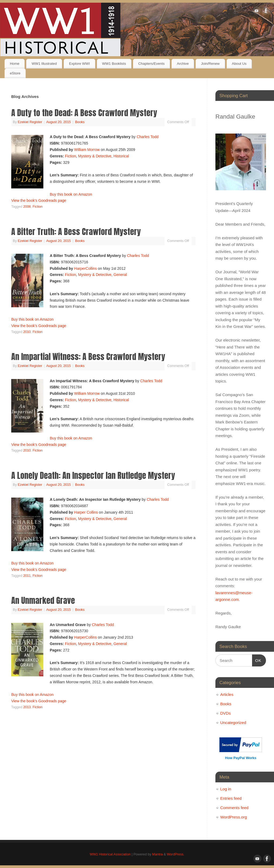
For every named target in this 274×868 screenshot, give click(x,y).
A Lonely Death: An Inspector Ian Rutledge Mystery (93, 475)
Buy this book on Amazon (71, 194)
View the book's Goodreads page (39, 200)
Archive (183, 64)
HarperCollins (85, 268)
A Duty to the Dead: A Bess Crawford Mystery (84, 113)
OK (257, 660)
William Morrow (87, 150)
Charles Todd (147, 137)
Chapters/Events (151, 64)
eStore (15, 73)
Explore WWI (79, 64)
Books (80, 122)
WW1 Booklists (114, 64)
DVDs (225, 713)
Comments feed (234, 808)
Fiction (71, 156)
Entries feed (231, 798)
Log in (226, 789)
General (120, 275)
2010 (27, 332)
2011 (27, 576)
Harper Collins (86, 512)
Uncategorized (233, 723)
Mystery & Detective (95, 156)
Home (15, 64)
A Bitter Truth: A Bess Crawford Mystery (76, 232)
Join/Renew (210, 64)
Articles (227, 694)
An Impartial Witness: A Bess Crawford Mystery (88, 357)
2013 (27, 707)
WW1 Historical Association (110, 854)
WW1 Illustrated (44, 64)
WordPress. (176, 854)
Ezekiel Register (30, 122)
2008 (27, 207)
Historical (121, 156)
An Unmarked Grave (43, 600)
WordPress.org (234, 817)
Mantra (157, 854)
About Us (239, 64)
